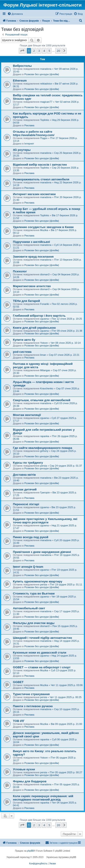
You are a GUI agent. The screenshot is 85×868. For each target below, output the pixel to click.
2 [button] (34, 51)
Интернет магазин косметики (34, 194)
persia (44, 466)
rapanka (45, 436)
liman (43, 355)
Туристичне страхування (31, 694)
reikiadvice (46, 84)
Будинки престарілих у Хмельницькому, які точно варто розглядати (45, 521)
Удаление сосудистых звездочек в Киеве (43, 227)
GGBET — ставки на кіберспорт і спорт (42, 667)
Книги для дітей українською (34, 328)
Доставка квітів (24, 475)
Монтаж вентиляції (27, 415)
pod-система (22, 352)
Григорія (45, 492)
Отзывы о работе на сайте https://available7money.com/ (34, 133)
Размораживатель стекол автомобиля (41, 179)
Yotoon (44, 343)
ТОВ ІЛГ (19, 721)
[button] (22, 51)
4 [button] (44, 51)
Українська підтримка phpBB (61, 857)
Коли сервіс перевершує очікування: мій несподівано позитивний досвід (43, 798)
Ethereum (20, 81)
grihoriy (44, 451)
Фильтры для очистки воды (34, 623)
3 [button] (39, 51)
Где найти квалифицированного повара (42, 448)
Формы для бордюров (30, 781)
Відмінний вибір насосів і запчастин (40, 165)
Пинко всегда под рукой (31, 537)
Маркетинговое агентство (32, 286)
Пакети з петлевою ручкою (33, 706)
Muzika (44, 230)
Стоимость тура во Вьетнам (34, 593)
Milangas (45, 370)
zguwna (44, 319)
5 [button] (49, 51)
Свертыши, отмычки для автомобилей (42, 400)
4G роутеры (22, 150)
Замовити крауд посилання (33, 257)
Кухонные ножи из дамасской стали (40, 653)
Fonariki (45, 304)
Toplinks (45, 120)
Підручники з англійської (31, 242)
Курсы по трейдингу (28, 463)
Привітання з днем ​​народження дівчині (42, 552)
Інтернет (29, 144)
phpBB (31, 851)
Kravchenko (47, 388)
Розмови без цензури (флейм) (42, 74)
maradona (46, 69)
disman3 (45, 274)
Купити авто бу (24, 340)
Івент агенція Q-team (28, 567)
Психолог (20, 271)
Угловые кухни (24, 769)
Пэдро (44, 138)
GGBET (18, 682)
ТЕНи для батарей (26, 301)
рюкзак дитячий (25, 489)
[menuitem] (15, 14)
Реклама (29, 125)
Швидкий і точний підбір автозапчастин (42, 638)
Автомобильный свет (29, 608)
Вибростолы (22, 66)
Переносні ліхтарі (26, 504)
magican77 (46, 102)
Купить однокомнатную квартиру (38, 581)
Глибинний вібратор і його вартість (39, 316)
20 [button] (58, 51)
